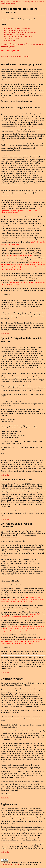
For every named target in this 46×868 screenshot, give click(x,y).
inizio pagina (5, 334)
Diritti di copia (34, 2)
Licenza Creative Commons (10, 864)
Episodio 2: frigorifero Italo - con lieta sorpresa (20, 32)
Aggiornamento (9, 40)
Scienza (7, 2)
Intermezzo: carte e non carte (14, 34)
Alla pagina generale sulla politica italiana (15, 56)
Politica (18, 2)
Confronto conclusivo (11, 38)
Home (2, 2)
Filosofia (13, 2)
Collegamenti (25, 2)
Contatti (14, 3)
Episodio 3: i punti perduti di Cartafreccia (18, 36)
